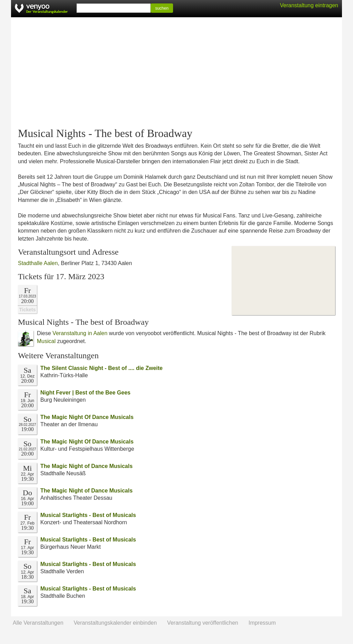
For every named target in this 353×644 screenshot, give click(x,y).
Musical (46, 341)
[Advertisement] (176, 72)
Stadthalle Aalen (38, 263)
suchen (162, 8)
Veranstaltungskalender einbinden (115, 623)
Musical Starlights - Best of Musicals (88, 515)
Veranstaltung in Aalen (80, 333)
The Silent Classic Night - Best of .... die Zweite (102, 368)
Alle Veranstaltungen (38, 623)
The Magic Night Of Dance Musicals (87, 417)
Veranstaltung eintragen (309, 5)
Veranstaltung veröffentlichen (203, 623)
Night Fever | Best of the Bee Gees (85, 393)
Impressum (262, 623)
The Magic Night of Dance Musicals (87, 466)
